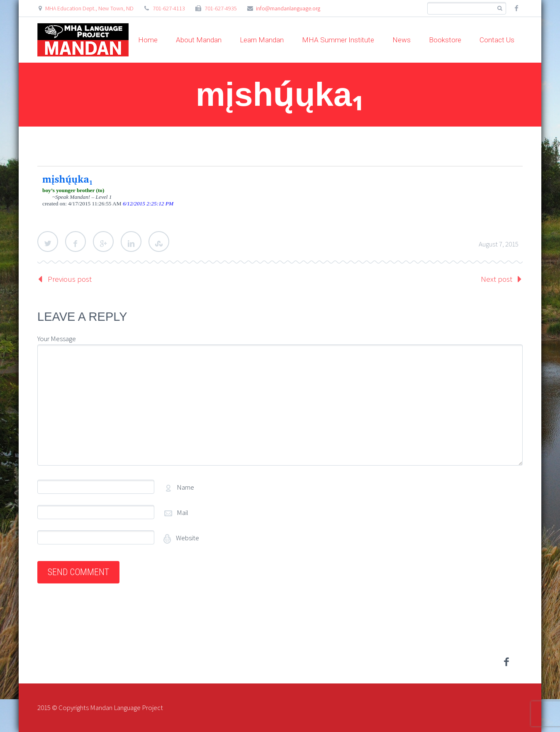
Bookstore (445, 40)
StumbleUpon (159, 242)
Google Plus (103, 242)
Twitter (48, 242)
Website (187, 538)
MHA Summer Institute (338, 40)
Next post (497, 279)
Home (148, 40)
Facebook (75, 242)
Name (185, 487)
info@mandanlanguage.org (288, 8)
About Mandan (199, 40)
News (402, 40)
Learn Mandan (262, 40)
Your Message (57, 339)
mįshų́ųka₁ (68, 179)
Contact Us (497, 40)
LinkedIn (131, 242)
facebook (516, 8)
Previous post (70, 279)
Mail (183, 512)
